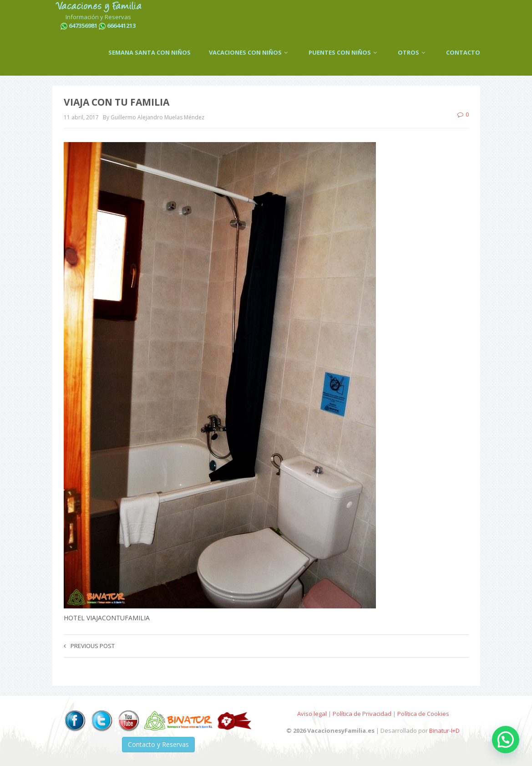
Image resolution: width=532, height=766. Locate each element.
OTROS (413, 52)
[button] (506, 740)
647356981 (83, 26)
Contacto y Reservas (158, 744)
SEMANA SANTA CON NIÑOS (149, 52)
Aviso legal (312, 714)
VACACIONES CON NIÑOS (250, 52)
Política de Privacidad (362, 714)
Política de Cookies (423, 714)
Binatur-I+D (444, 730)
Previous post (89, 646)
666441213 (121, 26)
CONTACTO (463, 52)
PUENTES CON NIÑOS (344, 52)
